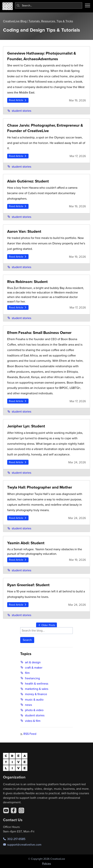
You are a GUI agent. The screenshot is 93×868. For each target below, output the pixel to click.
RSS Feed (30, 734)
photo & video (32, 710)
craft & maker (31, 667)
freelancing (30, 678)
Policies (47, 863)
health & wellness (34, 683)
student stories (19, 111)
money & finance (34, 694)
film (25, 673)
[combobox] (49, 5)
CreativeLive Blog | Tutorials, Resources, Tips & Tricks (38, 21)
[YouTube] (6, 810)
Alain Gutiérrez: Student (28, 181)
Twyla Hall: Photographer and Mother (40, 487)
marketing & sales (34, 689)
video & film (30, 721)
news (26, 705)
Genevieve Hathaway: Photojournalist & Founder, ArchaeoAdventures (42, 56)
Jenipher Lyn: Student (26, 426)
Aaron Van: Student (24, 231)
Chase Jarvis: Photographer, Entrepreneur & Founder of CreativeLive (45, 128)
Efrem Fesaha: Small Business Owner (39, 333)
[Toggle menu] (88, 5)
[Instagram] (21, 810)
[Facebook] (14, 810)
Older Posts (47, 625)
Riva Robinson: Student (27, 282)
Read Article (18, 100)
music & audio (32, 699)
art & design (30, 662)
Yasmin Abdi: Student (26, 543)
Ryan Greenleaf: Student (28, 585)
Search (27, 640)
